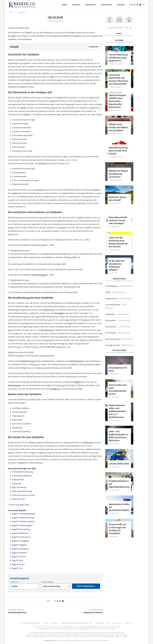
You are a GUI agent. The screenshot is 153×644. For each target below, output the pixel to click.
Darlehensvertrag (46, 356)
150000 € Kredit (96, 637)
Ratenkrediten (68, 193)
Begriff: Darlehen (20, 553)
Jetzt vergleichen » (86, 586)
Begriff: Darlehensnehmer (23, 521)
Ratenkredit (17, 420)
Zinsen (31, 108)
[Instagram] (135, 5)
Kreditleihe (27, 39)
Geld (13, 73)
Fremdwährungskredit (22, 476)
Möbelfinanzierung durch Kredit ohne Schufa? (118, 151)
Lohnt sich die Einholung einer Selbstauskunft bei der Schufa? (118, 242)
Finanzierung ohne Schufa (23, 495)
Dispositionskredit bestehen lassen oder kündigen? (118, 220)
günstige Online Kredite (81, 629)
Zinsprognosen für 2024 (118, 369)
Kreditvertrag (49, 108)
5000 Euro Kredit (66, 633)
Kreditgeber (22, 108)
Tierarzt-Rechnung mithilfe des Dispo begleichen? (118, 58)
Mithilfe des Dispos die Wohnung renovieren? (118, 174)
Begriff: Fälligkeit (19, 545)
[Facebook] (130, 5)
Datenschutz (117, 623)
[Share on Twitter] (57, 601)
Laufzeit (89, 111)
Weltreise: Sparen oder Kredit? (118, 199)
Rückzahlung (52, 317)
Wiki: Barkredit (19, 499)
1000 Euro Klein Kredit (36, 633)
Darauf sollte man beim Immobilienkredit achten (118, 389)
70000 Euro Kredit (121, 635)
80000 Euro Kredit (45, 637)
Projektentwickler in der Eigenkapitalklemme (119, 484)
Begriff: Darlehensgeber (23, 525)
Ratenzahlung (20, 313)
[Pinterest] (137, 5)
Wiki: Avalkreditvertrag (22, 491)
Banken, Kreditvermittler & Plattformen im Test (76, 623)
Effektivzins (50, 443)
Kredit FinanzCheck (113, 627)
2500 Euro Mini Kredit (52, 633)
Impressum (128, 623)
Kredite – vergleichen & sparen (31, 623)
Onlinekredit (111, 327)
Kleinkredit (92, 629)
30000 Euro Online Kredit (65, 635)
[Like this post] (51, 601)
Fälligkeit (24, 368)
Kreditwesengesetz (40, 245)
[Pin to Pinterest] (60, 601)
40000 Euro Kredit (81, 635)
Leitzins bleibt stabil (119, 464)
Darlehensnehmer (16, 231)
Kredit (65, 5)
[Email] (140, 5)
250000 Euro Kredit (121, 637)
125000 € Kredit (85, 637)
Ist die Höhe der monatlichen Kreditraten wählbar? (117, 265)
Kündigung (62, 344)
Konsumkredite (19, 173)
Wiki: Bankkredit (19, 487)
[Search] (144, 5)
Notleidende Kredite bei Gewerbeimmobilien (119, 507)
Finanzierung (90, 5)
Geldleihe (22, 12)
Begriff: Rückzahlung (21, 529)
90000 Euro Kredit (58, 637)
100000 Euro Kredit (72, 637)
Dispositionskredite (21, 184)
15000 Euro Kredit (118, 633)
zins (89, 327)
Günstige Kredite (112, 345)
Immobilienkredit (113, 305)
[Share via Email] (63, 601)
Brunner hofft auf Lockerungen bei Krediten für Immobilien (117, 529)
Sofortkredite (101, 629)
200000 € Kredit (108, 637)
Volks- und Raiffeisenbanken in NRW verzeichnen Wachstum (119, 436)
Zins (97, 364)
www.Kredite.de (48, 627)
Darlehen (121, 5)
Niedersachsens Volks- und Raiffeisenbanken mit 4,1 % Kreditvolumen (117, 411)
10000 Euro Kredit (91, 633)
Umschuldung (106, 5)
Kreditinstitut (70, 190)
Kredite (72, 33)
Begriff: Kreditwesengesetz (24, 514)
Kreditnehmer (68, 36)
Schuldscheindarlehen (22, 128)
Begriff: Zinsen (18, 564)
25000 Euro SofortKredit (48, 635)
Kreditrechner (111, 299)
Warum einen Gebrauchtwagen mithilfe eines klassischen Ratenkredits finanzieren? (118, 100)
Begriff (29, 33)
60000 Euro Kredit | (108, 635)
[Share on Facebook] (55, 601)
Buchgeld (12, 36)
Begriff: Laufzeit (19, 557)
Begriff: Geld (18, 560)
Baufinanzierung (112, 339)
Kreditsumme (61, 330)
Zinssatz (73, 317)
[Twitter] (132, 5)
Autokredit (17, 484)
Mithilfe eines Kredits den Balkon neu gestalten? (118, 127)
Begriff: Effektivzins (20, 533)
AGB (108, 623)
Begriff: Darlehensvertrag (23, 518)
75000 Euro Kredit (32, 637)
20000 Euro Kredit (32, 635)
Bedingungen (14, 310)
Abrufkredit (17, 428)
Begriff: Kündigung (20, 549)
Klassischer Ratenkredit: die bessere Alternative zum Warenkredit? (118, 79)
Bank (88, 190)
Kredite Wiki (99, 623)
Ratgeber (55, 623)
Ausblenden (94, 47)
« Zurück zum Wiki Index (19, 28)
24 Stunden (80, 627)
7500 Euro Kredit (79, 633)
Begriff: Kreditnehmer (22, 537)
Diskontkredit (18, 480)
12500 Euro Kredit (105, 633)
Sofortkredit (110, 333)
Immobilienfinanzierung (23, 472)
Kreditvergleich (112, 286)
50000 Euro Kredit (94, 635)
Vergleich (76, 5)
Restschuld (50, 456)
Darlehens (41, 36)
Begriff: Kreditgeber (21, 541)
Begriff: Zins (17, 568)
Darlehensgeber (48, 361)
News (46, 623)
